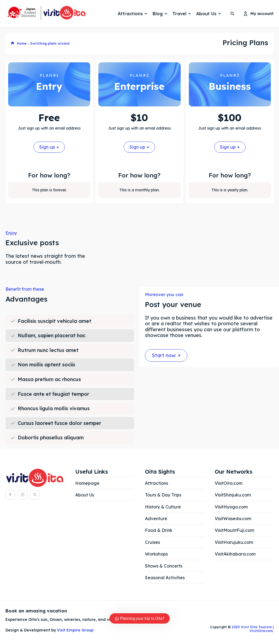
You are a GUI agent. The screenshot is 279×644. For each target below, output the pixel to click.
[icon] (13, 43)
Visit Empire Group (75, 630)
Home (22, 43)
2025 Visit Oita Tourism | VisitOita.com (252, 629)
